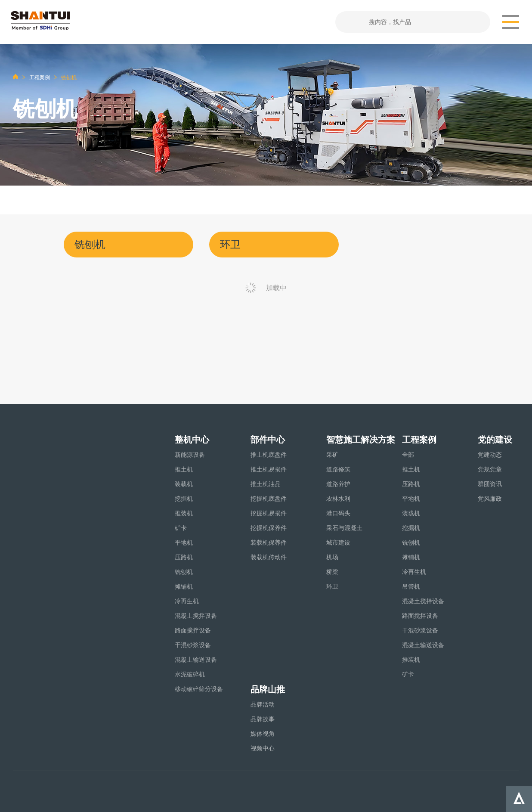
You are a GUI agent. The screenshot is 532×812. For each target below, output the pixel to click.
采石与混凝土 (344, 528)
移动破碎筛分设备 (199, 689)
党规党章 (490, 469)
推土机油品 (266, 484)
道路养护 (338, 484)
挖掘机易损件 (269, 513)
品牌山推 (268, 689)
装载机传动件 (269, 557)
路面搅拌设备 (193, 630)
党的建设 (495, 440)
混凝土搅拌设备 (196, 616)
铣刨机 (184, 572)
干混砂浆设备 (193, 645)
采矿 (332, 455)
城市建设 (338, 542)
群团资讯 (490, 484)
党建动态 (490, 455)
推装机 (184, 513)
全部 (408, 455)
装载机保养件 (269, 542)
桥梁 (332, 572)
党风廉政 (490, 499)
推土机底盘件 (269, 455)
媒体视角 (263, 734)
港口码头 (338, 513)
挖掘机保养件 (269, 528)
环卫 (332, 586)
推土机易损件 (269, 469)
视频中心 (263, 748)
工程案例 (40, 77)
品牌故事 (263, 719)
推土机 (184, 469)
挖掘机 (184, 499)
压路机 (184, 557)
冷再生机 (187, 601)
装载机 (184, 484)
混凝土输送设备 (196, 660)
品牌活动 (263, 704)
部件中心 (268, 440)
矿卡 (181, 528)
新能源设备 (190, 455)
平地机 (184, 542)
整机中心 (192, 440)
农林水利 (338, 499)
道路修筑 (338, 469)
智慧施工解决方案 (361, 440)
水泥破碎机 (190, 674)
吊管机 (411, 586)
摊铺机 (184, 586)
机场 (332, 557)
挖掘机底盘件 (269, 499)
